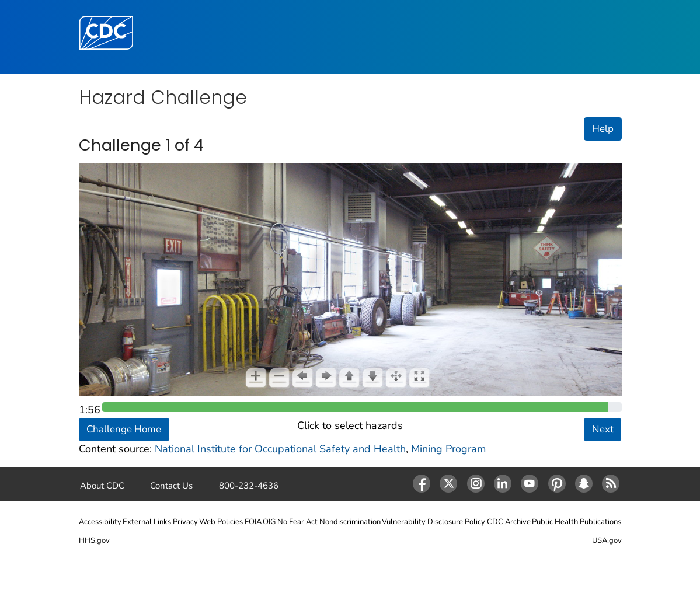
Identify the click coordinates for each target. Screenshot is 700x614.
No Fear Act (297, 522)
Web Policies (221, 522)
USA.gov (607, 540)
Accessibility (100, 522)
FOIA (253, 522)
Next (603, 429)
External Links (147, 522)
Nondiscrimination (350, 522)
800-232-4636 (249, 486)
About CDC (102, 486)
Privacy (185, 522)
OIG (269, 522)
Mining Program (448, 449)
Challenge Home (124, 429)
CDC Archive (509, 522)
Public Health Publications (577, 522)
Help (603, 129)
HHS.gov (94, 540)
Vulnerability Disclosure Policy (433, 522)
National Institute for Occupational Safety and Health (280, 449)
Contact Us (171, 486)
